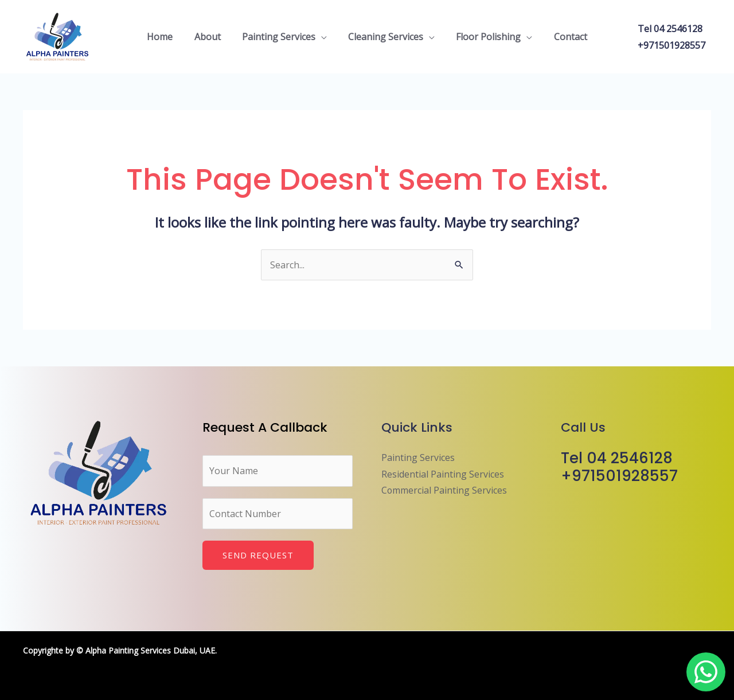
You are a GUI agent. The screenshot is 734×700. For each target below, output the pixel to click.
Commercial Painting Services (444, 490)
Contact (563, 37)
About (212, 37)
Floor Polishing (484, 37)
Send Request (258, 555)
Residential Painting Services (443, 474)
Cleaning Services (384, 37)
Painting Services (280, 37)
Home (168, 37)
